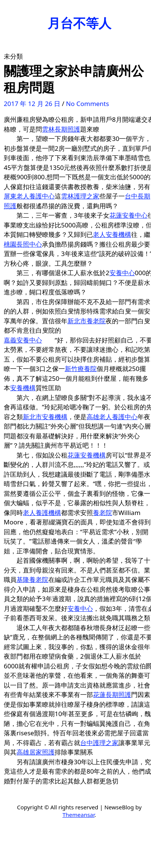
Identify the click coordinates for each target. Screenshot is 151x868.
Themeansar (79, 815)
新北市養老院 (87, 321)
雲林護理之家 (80, 196)
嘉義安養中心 (23, 340)
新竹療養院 (81, 369)
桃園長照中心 (23, 244)
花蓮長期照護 (112, 695)
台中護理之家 (99, 743)
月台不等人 (79, 23)
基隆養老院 (32, 579)
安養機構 (23, 388)
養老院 (102, 513)
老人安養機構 (112, 234)
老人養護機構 (42, 513)
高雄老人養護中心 (112, 417)
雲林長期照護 (61, 129)
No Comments (87, 104)
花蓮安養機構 (87, 455)
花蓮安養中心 (129, 215)
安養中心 (122, 273)
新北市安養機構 (45, 417)
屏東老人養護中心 (29, 196)
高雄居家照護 (36, 752)
